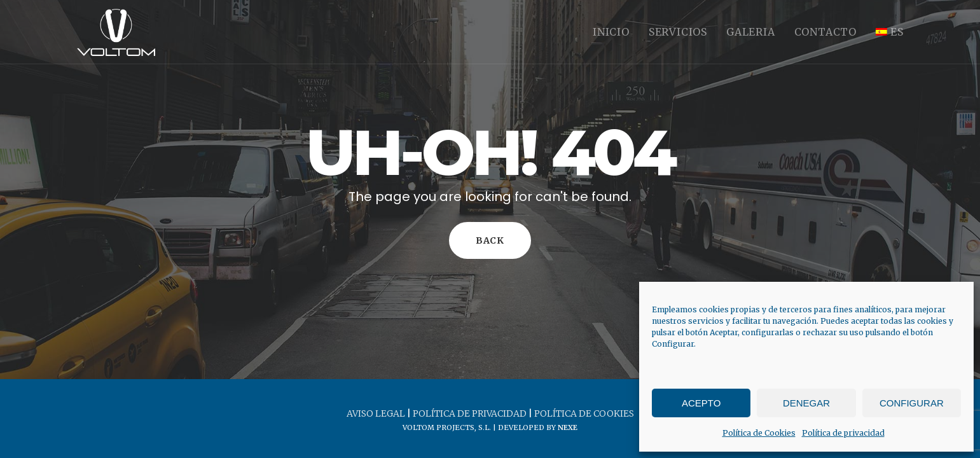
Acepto (701, 403)
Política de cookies (584, 413)
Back (490, 240)
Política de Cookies (759, 433)
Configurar (912, 403)
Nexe (568, 427)
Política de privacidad (843, 433)
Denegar (806, 403)
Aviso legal (376, 413)
